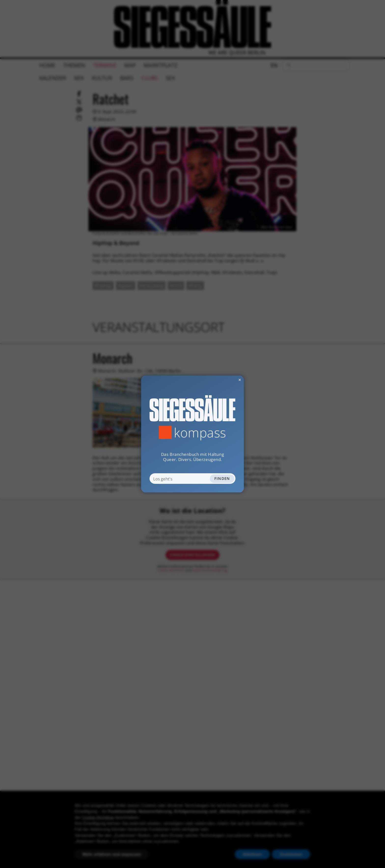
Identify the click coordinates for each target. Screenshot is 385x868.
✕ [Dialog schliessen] (227, 380)
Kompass (200, 432)
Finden (222, 478)
